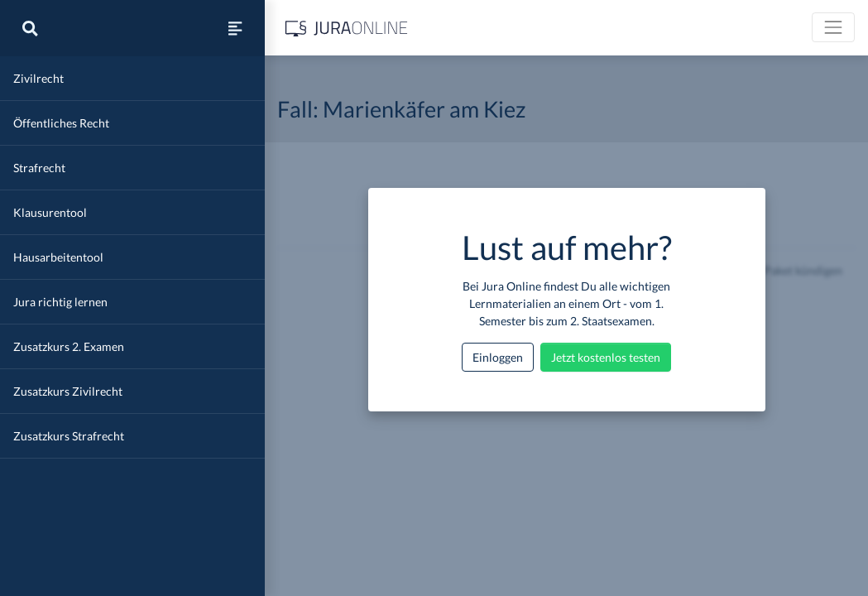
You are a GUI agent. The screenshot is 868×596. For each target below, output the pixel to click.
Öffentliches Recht (61, 123)
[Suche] (30, 28)
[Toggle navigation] (833, 27)
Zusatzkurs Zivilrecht (68, 391)
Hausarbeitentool (58, 257)
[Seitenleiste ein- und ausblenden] (235, 28)
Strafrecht (39, 168)
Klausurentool (50, 212)
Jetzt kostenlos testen (606, 357)
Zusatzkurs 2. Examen (69, 346)
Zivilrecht (38, 78)
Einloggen (498, 357)
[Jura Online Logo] (347, 28)
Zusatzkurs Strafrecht (69, 436)
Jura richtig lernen (60, 302)
